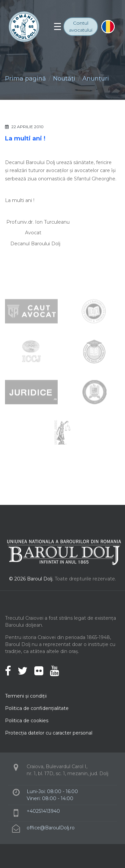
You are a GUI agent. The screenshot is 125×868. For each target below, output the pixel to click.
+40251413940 (43, 811)
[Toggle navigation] (57, 27)
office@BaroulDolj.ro (51, 828)
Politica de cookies (27, 721)
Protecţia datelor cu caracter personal (49, 733)
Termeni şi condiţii (26, 696)
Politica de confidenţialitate (37, 708)
